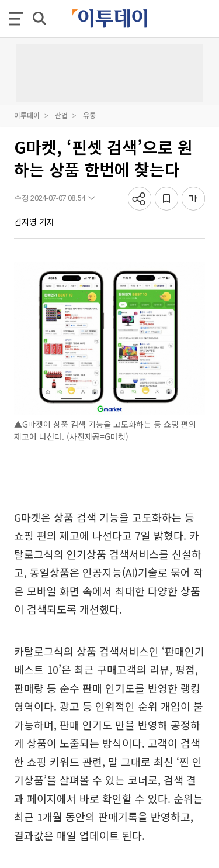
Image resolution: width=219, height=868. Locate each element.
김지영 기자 (34, 222)
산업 (61, 115)
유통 (89, 115)
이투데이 (27, 115)
